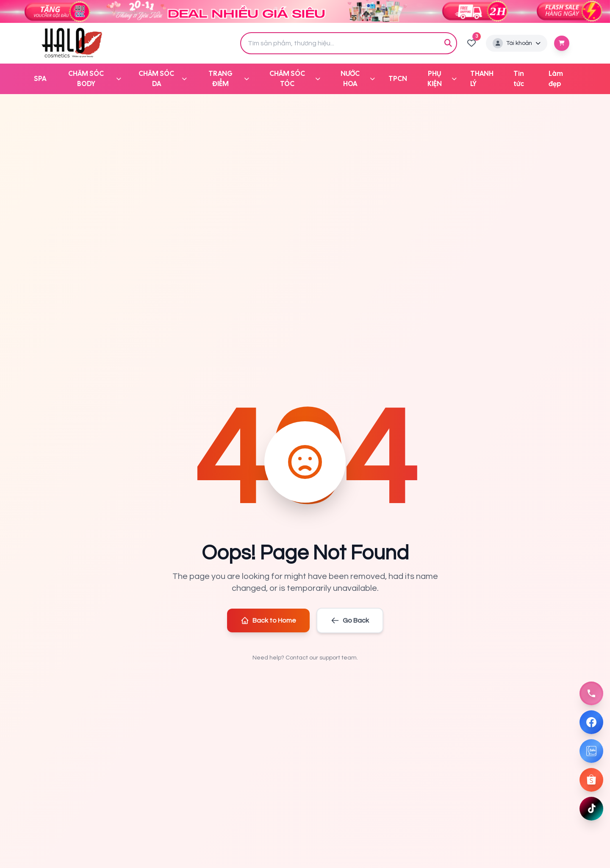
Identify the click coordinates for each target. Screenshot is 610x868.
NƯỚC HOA (358, 79)
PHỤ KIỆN (442, 79)
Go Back (350, 620)
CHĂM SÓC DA (163, 79)
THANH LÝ (482, 79)
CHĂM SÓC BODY (94, 79)
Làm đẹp (556, 79)
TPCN (398, 79)
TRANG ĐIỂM (229, 79)
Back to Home (268, 620)
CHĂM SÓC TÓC (295, 79)
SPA (40, 79)
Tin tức (519, 79)
